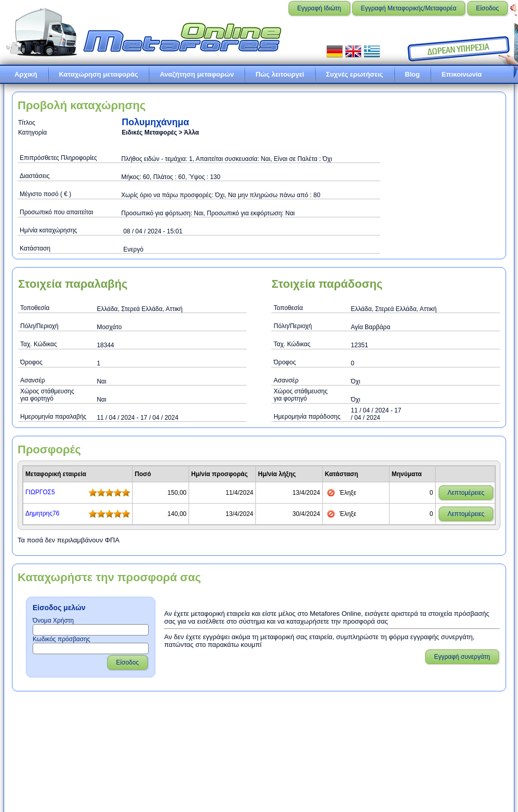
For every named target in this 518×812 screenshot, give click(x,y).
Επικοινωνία (462, 74)
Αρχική (26, 74)
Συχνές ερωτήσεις (354, 74)
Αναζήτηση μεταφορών (197, 74)
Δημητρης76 (42, 513)
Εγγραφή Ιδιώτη (319, 8)
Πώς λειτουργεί (280, 74)
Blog (413, 74)
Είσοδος (487, 8)
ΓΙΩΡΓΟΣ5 (40, 492)
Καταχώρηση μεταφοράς (99, 74)
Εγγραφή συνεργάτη (462, 657)
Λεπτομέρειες (466, 493)
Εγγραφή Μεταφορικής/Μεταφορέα (409, 8)
